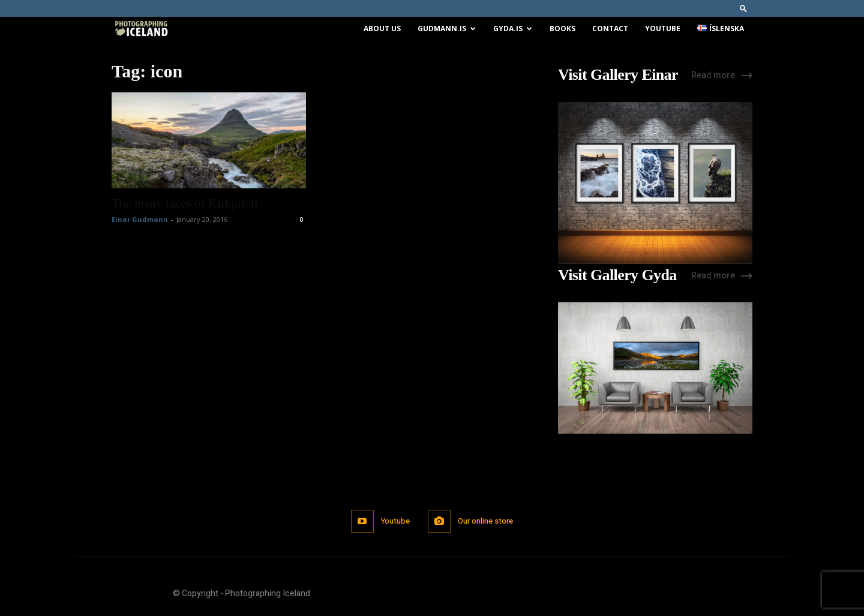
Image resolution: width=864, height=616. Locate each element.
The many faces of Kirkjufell (185, 203)
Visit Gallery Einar (618, 75)
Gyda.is (513, 28)
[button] (743, 8)
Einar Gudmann (140, 219)
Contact (610, 28)
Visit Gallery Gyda (617, 275)
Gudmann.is (447, 28)
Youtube (663, 28)
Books (562, 28)
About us (382, 28)
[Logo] (141, 29)
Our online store (486, 521)
